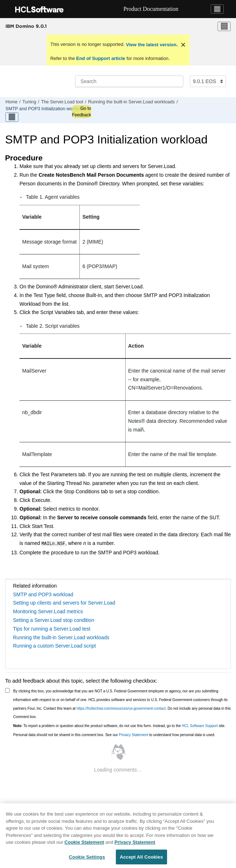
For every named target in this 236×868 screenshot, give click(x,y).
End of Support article (100, 58)
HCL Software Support (200, 725)
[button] (21, 197)
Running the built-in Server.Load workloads (131, 102)
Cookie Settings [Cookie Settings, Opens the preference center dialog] (87, 859)
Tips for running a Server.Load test (52, 628)
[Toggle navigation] (217, 9)
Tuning (29, 102)
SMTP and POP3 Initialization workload (45, 109)
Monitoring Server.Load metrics (48, 611)
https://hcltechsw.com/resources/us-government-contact (121, 708)
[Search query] (129, 81)
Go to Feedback (81, 112)
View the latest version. (151, 45)
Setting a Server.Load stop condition (54, 619)
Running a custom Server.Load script (54, 645)
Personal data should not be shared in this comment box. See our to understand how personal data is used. (114, 734)
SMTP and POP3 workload (43, 594)
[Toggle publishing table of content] (12, 117)
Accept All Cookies (141, 859)
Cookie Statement (84, 844)
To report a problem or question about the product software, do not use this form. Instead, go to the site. (119, 725)
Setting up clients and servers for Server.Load (64, 602)
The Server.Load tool (62, 102)
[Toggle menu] (224, 26)
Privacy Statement (133, 734)
